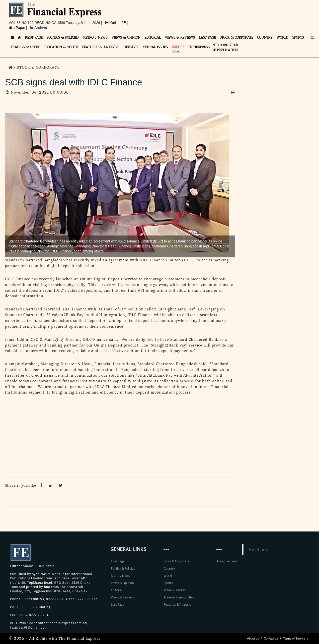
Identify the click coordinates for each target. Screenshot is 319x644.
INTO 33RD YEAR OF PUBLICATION (225, 48)
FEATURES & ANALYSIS (101, 47)
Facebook (258, 549)
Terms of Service (294, 639)
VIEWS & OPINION (126, 37)
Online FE (116, 23)
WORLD (282, 37)
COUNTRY (265, 37)
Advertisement (227, 561)
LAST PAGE (207, 37)
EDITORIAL (153, 37)
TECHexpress (199, 47)
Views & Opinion (122, 583)
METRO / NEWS (95, 37)
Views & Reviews (122, 597)
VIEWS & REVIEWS (180, 37)
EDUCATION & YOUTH (61, 47)
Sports (168, 583)
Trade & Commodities (179, 597)
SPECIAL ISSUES (156, 47)
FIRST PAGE (34, 37)
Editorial (117, 590)
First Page (118, 561)
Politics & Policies (123, 568)
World (168, 576)
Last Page (118, 605)
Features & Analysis (177, 605)
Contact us (271, 639)
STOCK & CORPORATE (237, 37)
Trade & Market (175, 590)
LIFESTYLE (131, 47)
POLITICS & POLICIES (63, 37)
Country (169, 568)
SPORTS (298, 37)
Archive (39, 28)
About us (253, 639)
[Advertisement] (228, 14)
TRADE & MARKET (25, 47)
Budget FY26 (178, 50)
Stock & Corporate (176, 561)
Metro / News (120, 576)
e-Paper (17, 28)
